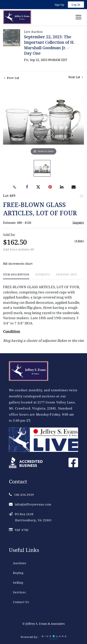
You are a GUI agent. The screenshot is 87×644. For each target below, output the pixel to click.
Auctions (20, 563)
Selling (18, 583)
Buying (18, 573)
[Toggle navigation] (78, 17)
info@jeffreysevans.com (30, 504)
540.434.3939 (21, 495)
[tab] (16, 276)
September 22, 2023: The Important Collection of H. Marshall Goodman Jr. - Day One (49, 45)
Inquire (78, 222)
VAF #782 (19, 530)
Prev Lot (12, 78)
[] (79, 241)
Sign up (59, 5)
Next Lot (76, 77)
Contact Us (21, 602)
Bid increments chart (18, 264)
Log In (76, 5)
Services (19, 592)
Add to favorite (82, 196)
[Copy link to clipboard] (15, 187)
